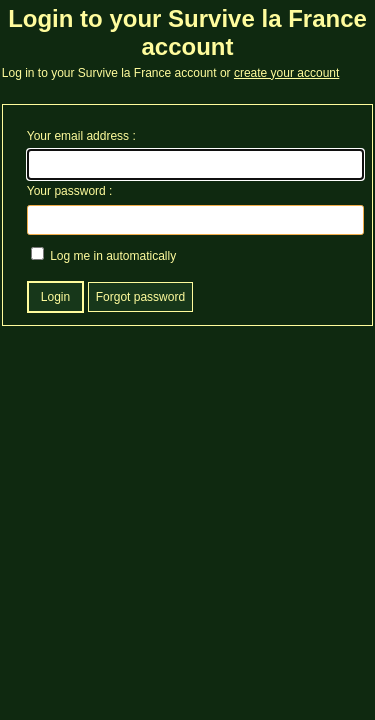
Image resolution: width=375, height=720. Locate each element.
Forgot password (140, 297)
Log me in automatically (103, 255)
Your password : (70, 191)
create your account (286, 73)
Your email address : (81, 136)
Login (55, 297)
